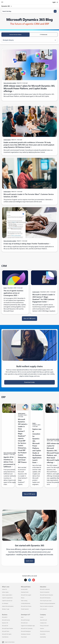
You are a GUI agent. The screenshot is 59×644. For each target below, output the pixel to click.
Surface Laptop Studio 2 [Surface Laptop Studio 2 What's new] (7, 595)
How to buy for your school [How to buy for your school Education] (46, 601)
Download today (29, 382)
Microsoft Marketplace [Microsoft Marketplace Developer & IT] (26, 631)
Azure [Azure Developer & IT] (22, 617)
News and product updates (10, 83)
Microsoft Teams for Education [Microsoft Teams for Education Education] (47, 595)
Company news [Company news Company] (43, 623)
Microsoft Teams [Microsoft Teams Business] (6, 631)
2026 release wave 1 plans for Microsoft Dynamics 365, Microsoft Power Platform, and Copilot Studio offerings (29, 89)
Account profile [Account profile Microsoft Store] (24, 589)
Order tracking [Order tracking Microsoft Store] (24, 601)
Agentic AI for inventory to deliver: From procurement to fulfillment (9, 463)
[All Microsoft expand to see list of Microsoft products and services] (2, 2)
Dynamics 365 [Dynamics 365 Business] (5, 623)
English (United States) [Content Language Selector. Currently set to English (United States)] (10, 642)
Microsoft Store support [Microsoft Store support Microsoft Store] (26, 595)
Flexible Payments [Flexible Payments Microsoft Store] (25, 609)
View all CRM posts (29, 319)
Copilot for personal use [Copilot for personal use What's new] (7, 601)
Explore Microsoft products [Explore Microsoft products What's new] (8, 606)
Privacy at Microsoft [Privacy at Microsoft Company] (44, 626)
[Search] (55, 11)
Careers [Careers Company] (42, 617)
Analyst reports (7, 141)
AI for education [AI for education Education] (43, 609)
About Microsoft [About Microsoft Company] (43, 620)
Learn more (29, 561)
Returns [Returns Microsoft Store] (23, 598)
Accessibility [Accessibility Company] (43, 634)
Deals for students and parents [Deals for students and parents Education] (47, 606)
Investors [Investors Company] (42, 629)
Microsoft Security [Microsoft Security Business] (6, 620)
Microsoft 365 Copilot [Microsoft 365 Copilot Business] (7, 634)
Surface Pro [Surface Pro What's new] (5, 589)
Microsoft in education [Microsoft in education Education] (45, 589)
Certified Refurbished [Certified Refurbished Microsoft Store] (26, 603)
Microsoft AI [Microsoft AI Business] (5, 617)
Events (5, 289)
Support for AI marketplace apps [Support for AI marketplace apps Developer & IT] (28, 626)
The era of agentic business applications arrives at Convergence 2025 (13, 294)
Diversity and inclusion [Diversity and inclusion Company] (45, 631)
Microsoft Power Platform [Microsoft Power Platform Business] (7, 629)
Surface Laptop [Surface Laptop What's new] (5, 592)
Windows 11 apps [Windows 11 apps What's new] (6, 609)
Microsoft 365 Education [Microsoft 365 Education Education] (45, 598)
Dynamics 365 (6, 6)
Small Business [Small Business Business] (5, 637)
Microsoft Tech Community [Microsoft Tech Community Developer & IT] (27, 629)
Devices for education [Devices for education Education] (45, 592)
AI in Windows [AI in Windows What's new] (5, 603)
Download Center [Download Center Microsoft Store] (25, 592)
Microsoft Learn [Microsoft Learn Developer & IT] (24, 623)
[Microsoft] (29, 1)
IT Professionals (44, 35)
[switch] (57, 2)
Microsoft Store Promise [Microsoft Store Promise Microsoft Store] (26, 606)
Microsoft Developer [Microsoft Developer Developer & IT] (25, 620)
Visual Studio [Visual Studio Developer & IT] (24, 637)
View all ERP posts (29, 494)
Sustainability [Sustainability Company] (43, 637)
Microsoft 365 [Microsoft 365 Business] (5, 626)
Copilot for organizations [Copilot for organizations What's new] (7, 598)
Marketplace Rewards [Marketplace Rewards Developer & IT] (26, 634)
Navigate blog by (29, 40)
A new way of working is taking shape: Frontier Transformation (27, 245)
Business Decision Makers (15, 35)
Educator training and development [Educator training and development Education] (48, 603)
